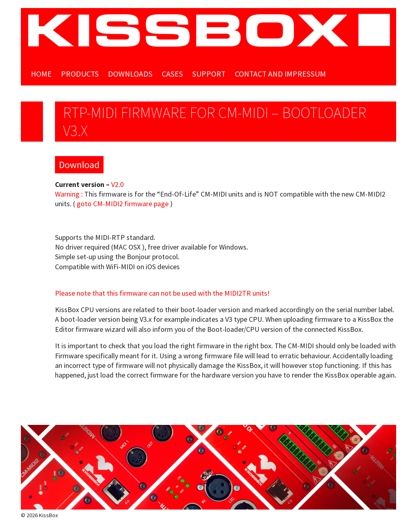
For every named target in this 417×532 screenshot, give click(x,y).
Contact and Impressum (280, 74)
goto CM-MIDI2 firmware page (123, 204)
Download (79, 165)
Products (80, 74)
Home (41, 74)
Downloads (130, 74)
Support (209, 74)
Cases (172, 74)
